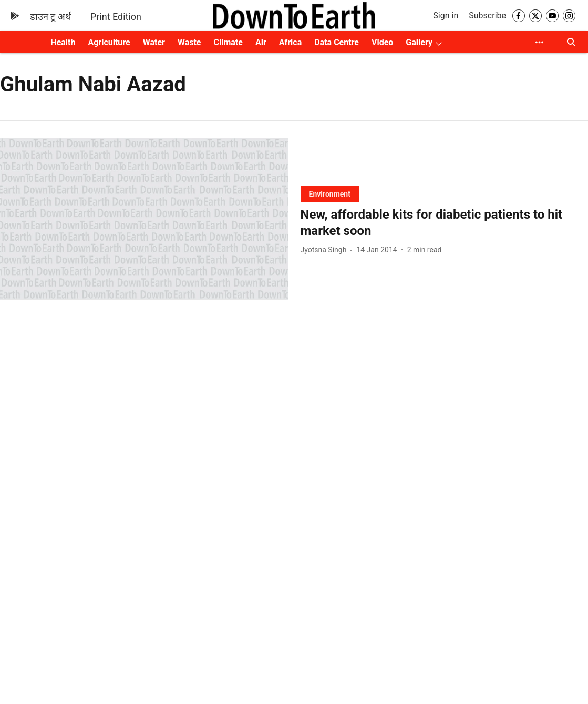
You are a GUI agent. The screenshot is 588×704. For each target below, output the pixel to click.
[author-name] (326, 250)
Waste (189, 42)
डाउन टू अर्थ (51, 17)
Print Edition (116, 17)
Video (382, 42)
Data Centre (337, 42)
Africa (290, 42)
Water (154, 42)
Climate (228, 42)
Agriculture (109, 42)
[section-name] (330, 194)
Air (261, 42)
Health (63, 42)
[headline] (445, 223)
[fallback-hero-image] (144, 219)
